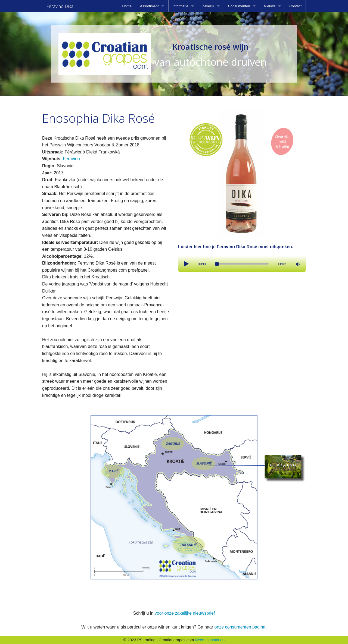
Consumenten (239, 6)
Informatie (181, 6)
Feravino (71, 159)
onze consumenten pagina (240, 627)
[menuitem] (127, 6)
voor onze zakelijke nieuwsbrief (185, 613)
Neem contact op (210, 640)
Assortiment (149, 6)
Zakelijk (208, 6)
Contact (295, 6)
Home (127, 6)
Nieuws (270, 6)
